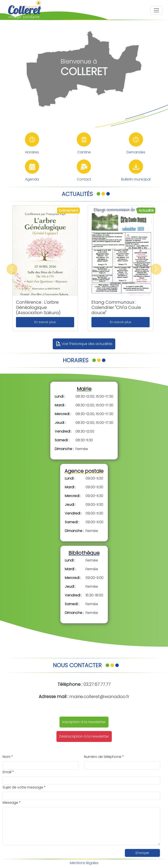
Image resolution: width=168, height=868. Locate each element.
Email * (8, 772)
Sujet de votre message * (24, 787)
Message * (12, 803)
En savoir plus (45, 322)
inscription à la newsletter (84, 722)
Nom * (8, 757)
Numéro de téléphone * (104, 757)
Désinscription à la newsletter (84, 736)
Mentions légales (84, 863)
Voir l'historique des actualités (84, 344)
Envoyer (142, 853)
